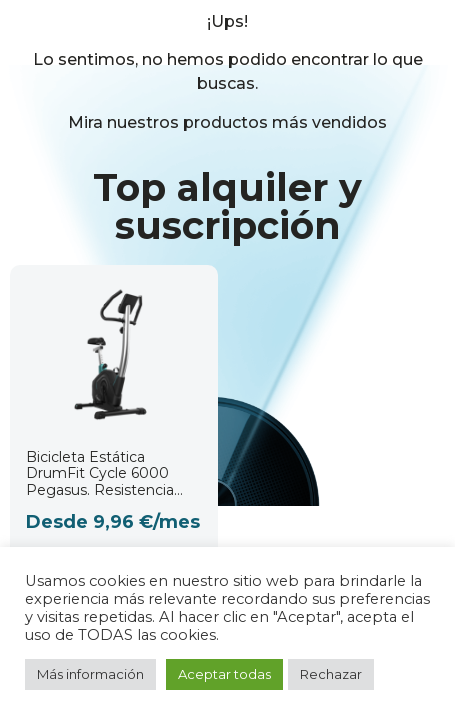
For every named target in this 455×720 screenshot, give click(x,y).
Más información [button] (90, 674)
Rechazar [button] (331, 674)
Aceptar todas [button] (224, 674)
